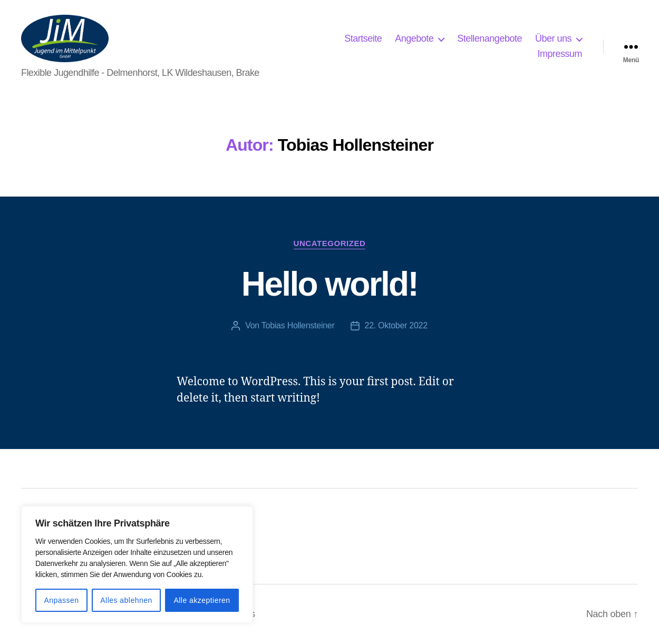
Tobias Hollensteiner (298, 325)
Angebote (414, 38)
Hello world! (329, 284)
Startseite (363, 38)
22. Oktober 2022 (396, 325)
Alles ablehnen (126, 600)
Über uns (553, 38)
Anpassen (61, 600)
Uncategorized (330, 243)
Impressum (560, 54)
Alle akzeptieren (202, 600)
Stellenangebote (490, 38)
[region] (137, 564)
